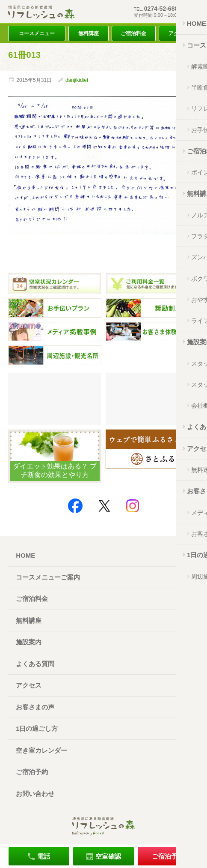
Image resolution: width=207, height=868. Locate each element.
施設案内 (29, 642)
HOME (25, 555)
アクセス (179, 33)
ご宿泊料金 (133, 33)
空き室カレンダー (41, 750)
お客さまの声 (35, 707)
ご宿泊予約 (32, 772)
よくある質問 (35, 664)
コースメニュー (37, 33)
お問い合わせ (35, 794)
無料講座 (89, 33)
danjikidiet (77, 80)
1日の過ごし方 (37, 728)
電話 (44, 856)
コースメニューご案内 (48, 577)
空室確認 (108, 856)
